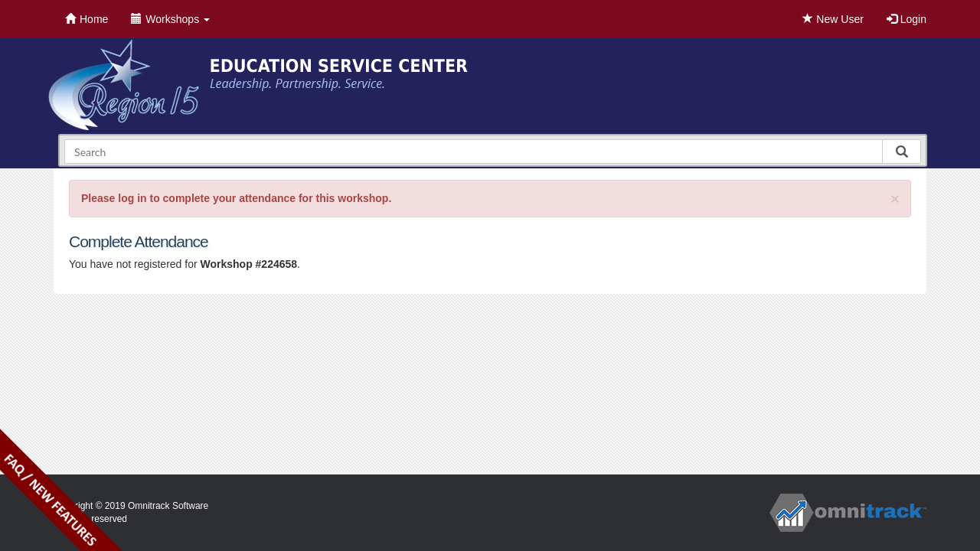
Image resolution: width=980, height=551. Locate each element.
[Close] (895, 199)
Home (87, 19)
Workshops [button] (170, 19)
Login (906, 19)
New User (833, 19)
